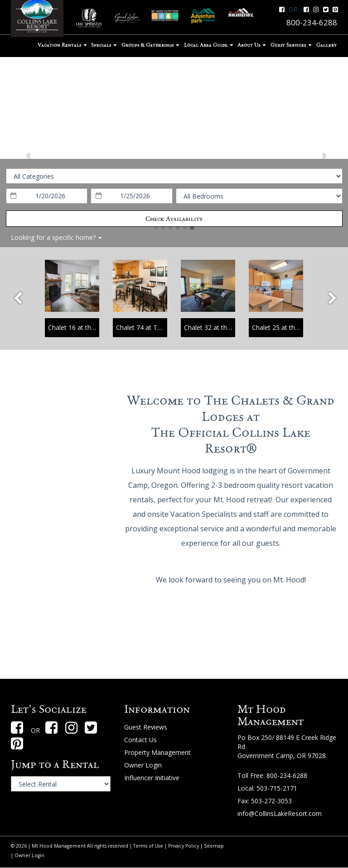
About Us (252, 45)
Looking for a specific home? (56, 237)
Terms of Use (148, 846)
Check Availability (174, 219)
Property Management (157, 752)
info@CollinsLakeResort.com (280, 813)
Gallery (326, 45)
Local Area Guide (209, 45)
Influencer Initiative (152, 778)
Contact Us (140, 740)
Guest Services (291, 45)
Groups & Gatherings (150, 45)
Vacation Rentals (62, 45)
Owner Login (143, 765)
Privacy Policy (184, 846)
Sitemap (214, 846)
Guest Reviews (146, 727)
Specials (104, 45)
